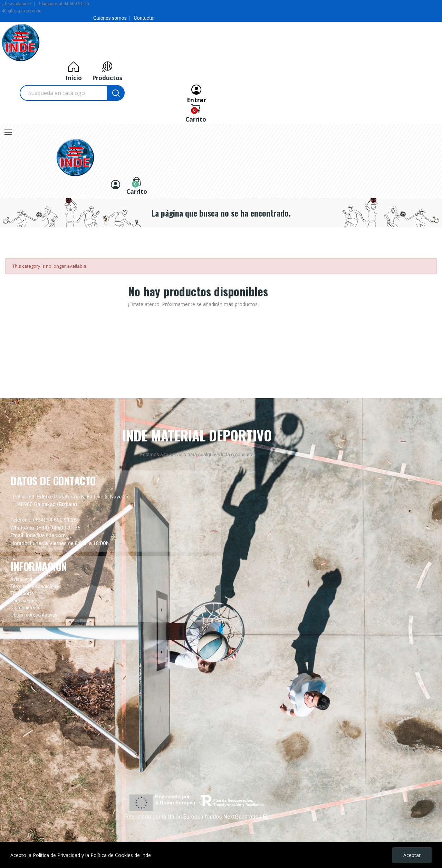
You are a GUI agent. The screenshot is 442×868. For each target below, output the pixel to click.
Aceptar (412, 855)
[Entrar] (196, 93)
